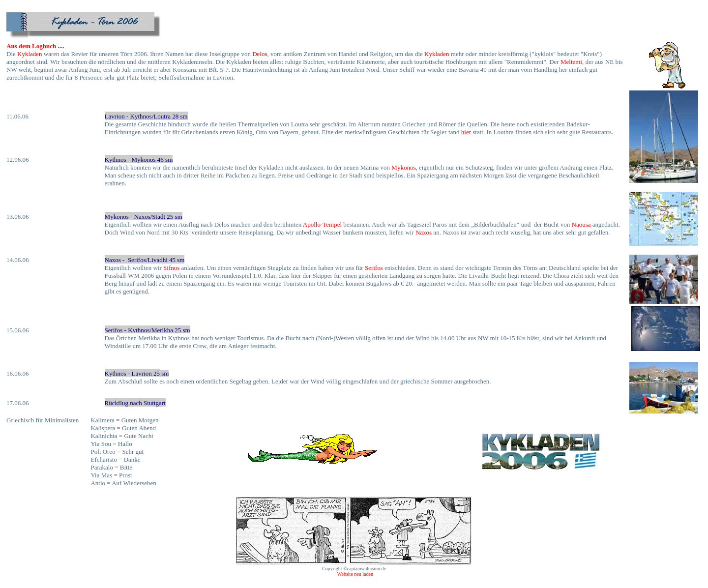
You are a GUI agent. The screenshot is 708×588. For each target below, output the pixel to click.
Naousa (581, 224)
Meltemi (571, 62)
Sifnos (171, 268)
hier (466, 132)
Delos (260, 54)
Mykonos (403, 167)
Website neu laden (354, 574)
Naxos (424, 232)
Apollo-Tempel (322, 224)
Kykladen (30, 54)
